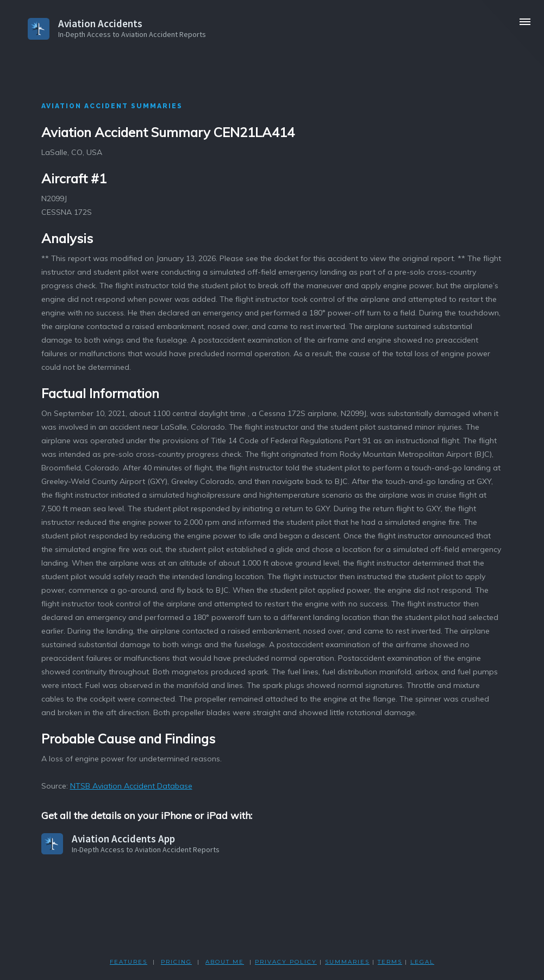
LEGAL (422, 962)
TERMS (390, 962)
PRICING (176, 962)
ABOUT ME (225, 962)
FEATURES (129, 962)
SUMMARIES (347, 962)
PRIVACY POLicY (286, 962)
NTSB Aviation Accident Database (131, 786)
